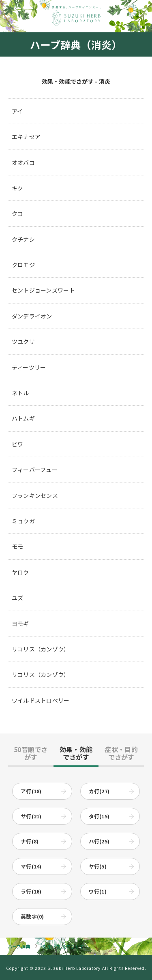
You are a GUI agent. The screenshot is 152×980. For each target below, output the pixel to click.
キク (18, 188)
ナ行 (30, 841)
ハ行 (99, 841)
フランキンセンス (35, 495)
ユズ (18, 598)
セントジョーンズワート (43, 290)
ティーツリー (29, 367)
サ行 (31, 816)
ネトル (20, 393)
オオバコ (23, 162)
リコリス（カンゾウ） (41, 649)
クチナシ (23, 239)
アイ (17, 111)
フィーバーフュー (35, 470)
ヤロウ (20, 572)
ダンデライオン (32, 316)
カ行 (99, 791)
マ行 (31, 866)
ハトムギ (23, 418)
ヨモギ (20, 624)
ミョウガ (23, 521)
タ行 (99, 816)
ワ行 (98, 891)
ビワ (18, 444)
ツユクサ (23, 341)
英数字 (32, 916)
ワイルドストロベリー (41, 700)
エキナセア (26, 137)
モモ (18, 546)
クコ (18, 213)
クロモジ (23, 265)
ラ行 (31, 891)
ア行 (31, 791)
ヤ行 (98, 866)
